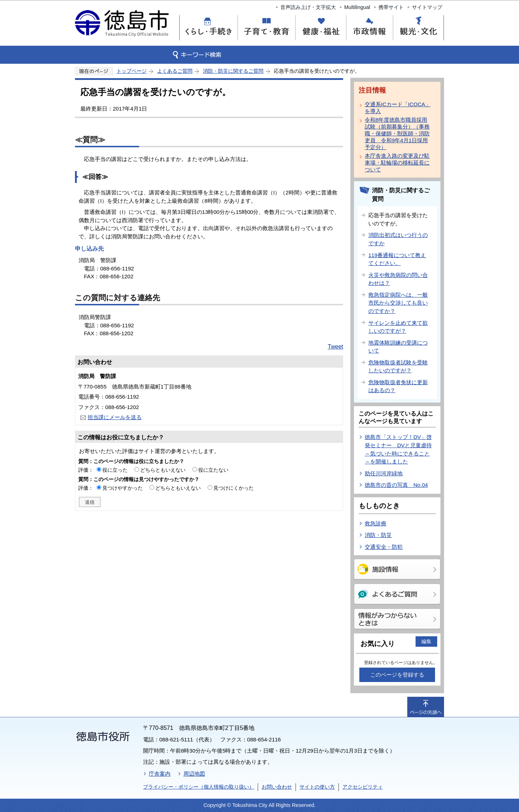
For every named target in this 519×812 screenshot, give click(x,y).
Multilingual (357, 7)
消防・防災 (378, 535)
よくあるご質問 (175, 71)
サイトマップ (427, 7)
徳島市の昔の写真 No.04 (396, 485)
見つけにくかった (234, 488)
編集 (426, 641)
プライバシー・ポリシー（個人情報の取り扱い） (199, 787)
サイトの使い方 (317, 787)
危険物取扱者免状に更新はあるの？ (398, 386)
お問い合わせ (277, 787)
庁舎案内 (160, 774)
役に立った (115, 470)
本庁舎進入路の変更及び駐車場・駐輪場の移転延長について (397, 163)
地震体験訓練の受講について (398, 347)
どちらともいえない (163, 470)
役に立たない (213, 470)
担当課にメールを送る (115, 417)
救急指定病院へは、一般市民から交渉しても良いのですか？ (398, 303)
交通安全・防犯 (384, 547)
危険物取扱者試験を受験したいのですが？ (398, 367)
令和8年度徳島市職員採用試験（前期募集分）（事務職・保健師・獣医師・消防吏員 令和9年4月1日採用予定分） (397, 133)
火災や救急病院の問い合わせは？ (398, 279)
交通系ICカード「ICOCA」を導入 (398, 108)
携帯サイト (391, 7)
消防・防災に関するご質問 (233, 71)
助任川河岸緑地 (384, 473)
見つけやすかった (123, 488)
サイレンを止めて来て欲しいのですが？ (398, 327)
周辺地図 (194, 774)
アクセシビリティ (363, 787)
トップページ (132, 71)
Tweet (335, 347)
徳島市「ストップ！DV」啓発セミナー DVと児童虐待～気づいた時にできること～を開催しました (398, 449)
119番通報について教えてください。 (397, 259)
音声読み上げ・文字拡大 (308, 7)
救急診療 (376, 523)
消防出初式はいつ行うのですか (398, 239)
